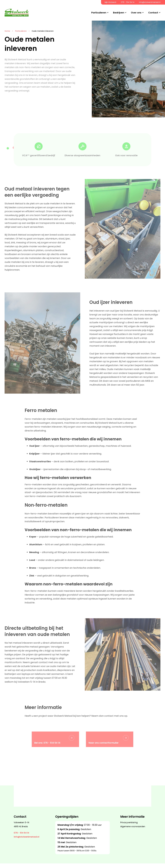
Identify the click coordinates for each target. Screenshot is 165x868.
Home (7, 31)
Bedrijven (119, 13)
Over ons (136, 13)
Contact (153, 13)
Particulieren (99, 13)
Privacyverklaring (129, 827)
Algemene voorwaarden (133, 831)
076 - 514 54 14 (128, 2)
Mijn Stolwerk (110, 2)
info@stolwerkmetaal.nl (150, 2)
